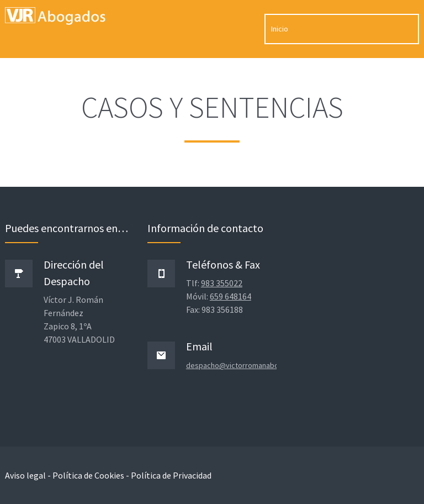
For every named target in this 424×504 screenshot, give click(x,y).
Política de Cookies (88, 475)
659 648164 (230, 296)
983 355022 (222, 283)
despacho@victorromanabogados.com (251, 365)
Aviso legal (25, 475)
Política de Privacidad (171, 475)
